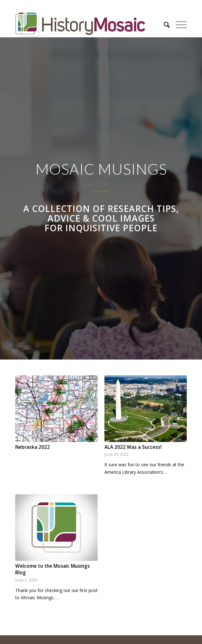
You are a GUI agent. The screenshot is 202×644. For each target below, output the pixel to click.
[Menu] (178, 25)
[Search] (164, 25)
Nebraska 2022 (32, 447)
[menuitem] (164, 25)
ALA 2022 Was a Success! (133, 447)
